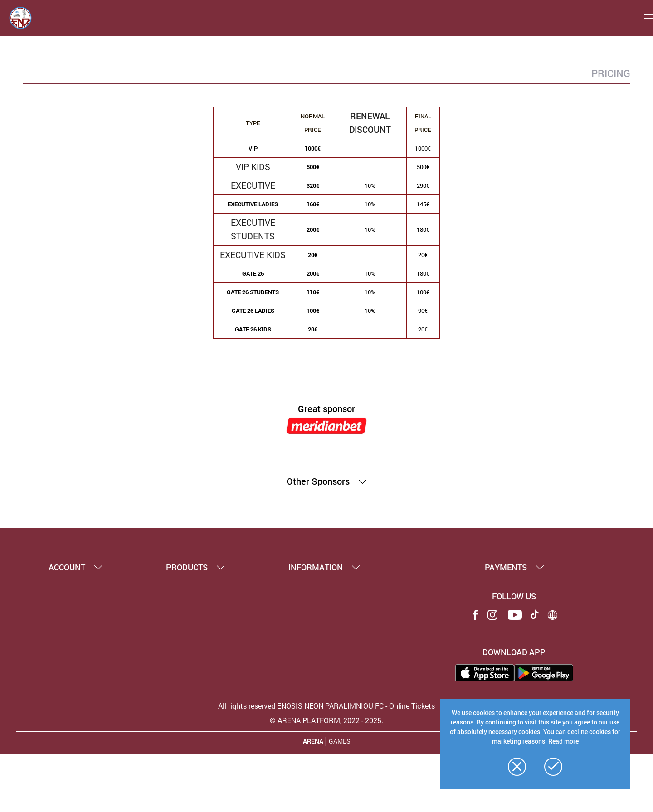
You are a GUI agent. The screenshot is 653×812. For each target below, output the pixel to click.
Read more (563, 741)
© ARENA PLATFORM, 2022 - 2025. (326, 720)
